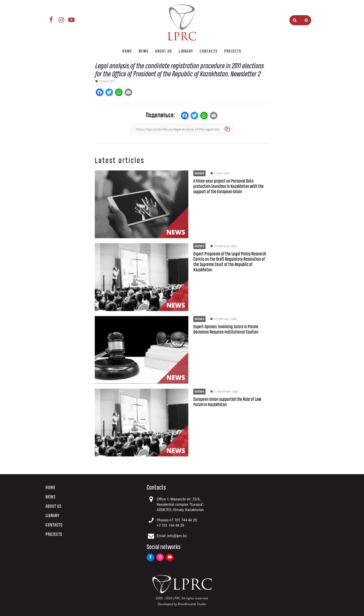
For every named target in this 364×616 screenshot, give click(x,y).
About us (164, 51)
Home (127, 51)
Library (186, 51)
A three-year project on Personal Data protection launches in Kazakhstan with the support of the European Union (229, 186)
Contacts (209, 51)
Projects (233, 51)
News (144, 51)
